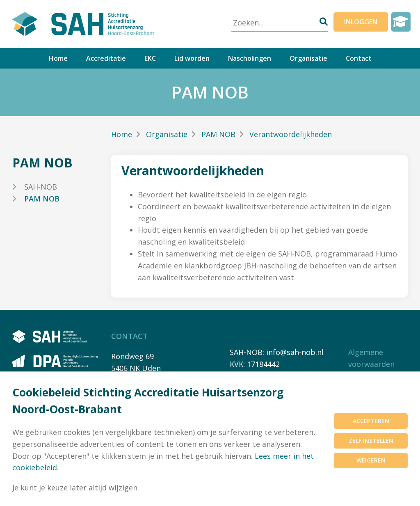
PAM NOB (42, 199)
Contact (359, 58)
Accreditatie (106, 58)
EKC (150, 58)
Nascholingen (250, 58)
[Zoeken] (324, 22)
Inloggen (361, 22)
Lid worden (192, 58)
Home (58, 58)
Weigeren (371, 460)
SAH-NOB (41, 187)
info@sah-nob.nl (295, 352)
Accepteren (371, 421)
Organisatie (308, 58)
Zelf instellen (371, 441)
